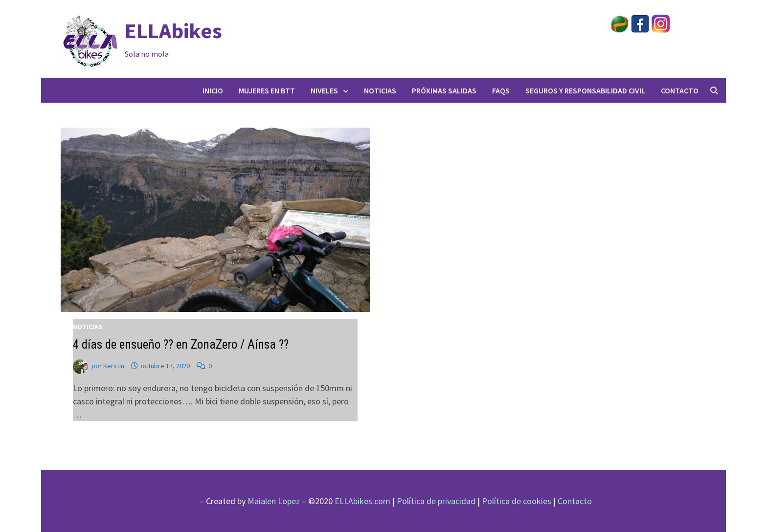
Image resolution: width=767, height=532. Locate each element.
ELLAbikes (173, 31)
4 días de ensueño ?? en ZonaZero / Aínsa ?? (181, 344)
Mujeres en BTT (267, 90)
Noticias (380, 90)
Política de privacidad (436, 501)
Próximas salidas (444, 90)
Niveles (324, 90)
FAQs (501, 90)
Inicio (213, 90)
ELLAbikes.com (362, 501)
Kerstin (114, 366)
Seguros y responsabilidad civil (585, 90)
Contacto (680, 90)
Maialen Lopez (274, 501)
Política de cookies (517, 501)
